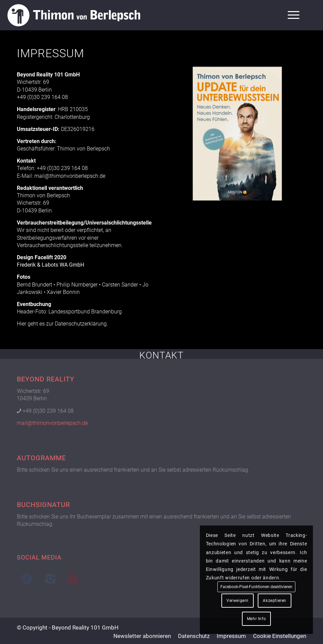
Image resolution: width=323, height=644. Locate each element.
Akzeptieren (275, 601)
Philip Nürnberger (77, 285)
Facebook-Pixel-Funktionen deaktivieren (256, 587)
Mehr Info (256, 619)
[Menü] (290, 15)
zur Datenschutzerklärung (76, 324)
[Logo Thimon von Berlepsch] (74, 15)
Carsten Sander (120, 285)
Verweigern (238, 601)
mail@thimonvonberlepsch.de (70, 176)
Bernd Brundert (34, 285)
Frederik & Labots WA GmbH (50, 265)
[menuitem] (290, 15)
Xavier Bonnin (63, 292)
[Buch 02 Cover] (238, 135)
